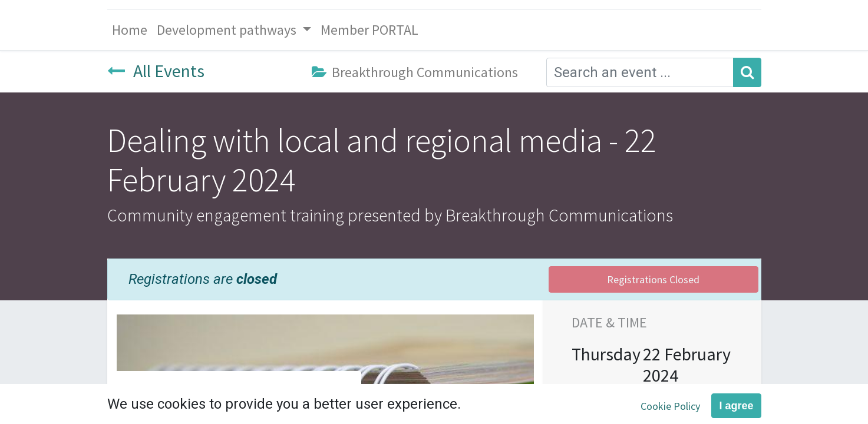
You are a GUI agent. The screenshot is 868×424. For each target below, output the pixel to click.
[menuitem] (130, 30)
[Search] (747, 72)
